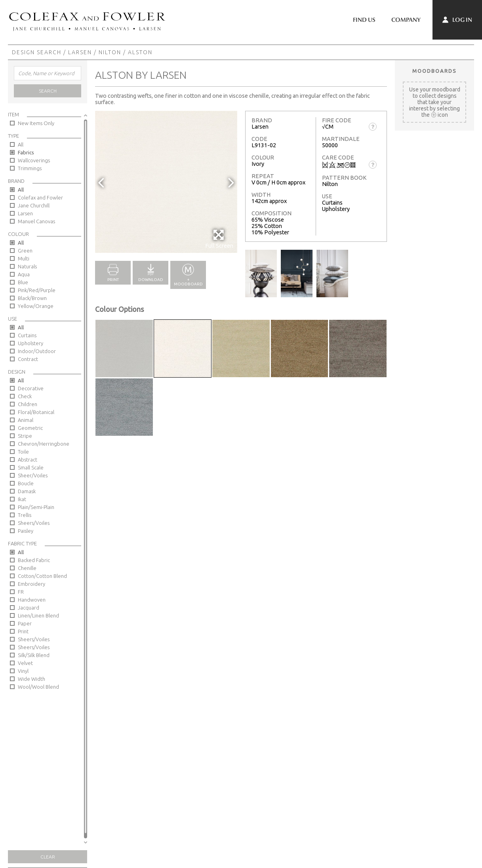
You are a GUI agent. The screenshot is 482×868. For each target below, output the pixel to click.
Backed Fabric (34, 560)
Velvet (25, 663)
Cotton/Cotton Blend (42, 576)
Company (406, 20)
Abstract (28, 460)
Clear (48, 857)
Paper (25, 623)
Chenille (27, 568)
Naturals (27, 266)
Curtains (27, 335)
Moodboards (434, 71)
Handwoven (32, 600)
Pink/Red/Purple (37, 290)
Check (25, 396)
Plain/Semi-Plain (36, 507)
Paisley (26, 531)
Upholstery (30, 343)
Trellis (25, 515)
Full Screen (219, 239)
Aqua (24, 274)
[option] (166, 182)
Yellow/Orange (36, 306)
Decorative (31, 388)
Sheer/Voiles (33, 475)
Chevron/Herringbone (44, 444)
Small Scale (31, 467)
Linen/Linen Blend (38, 615)
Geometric (30, 428)
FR (21, 592)
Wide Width (31, 679)
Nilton (110, 52)
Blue (23, 282)
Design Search (37, 52)
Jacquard (29, 608)
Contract (28, 359)
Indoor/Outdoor (37, 351)
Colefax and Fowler (40, 198)
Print (23, 631)
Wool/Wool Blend (38, 687)
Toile (23, 452)
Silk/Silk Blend (34, 655)
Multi (24, 258)
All (21, 144)
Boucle (26, 483)
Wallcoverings (34, 160)
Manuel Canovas (36, 221)
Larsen (80, 52)
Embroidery (31, 584)
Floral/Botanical (36, 412)
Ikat (22, 499)
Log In (457, 20)
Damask (27, 491)
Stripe (25, 436)
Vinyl (23, 671)
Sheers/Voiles (34, 523)
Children (28, 404)
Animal (26, 420)
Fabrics (26, 152)
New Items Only (36, 123)
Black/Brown (32, 298)
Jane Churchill (34, 205)
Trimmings (30, 168)
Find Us (364, 20)
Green (25, 251)
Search (48, 91)
